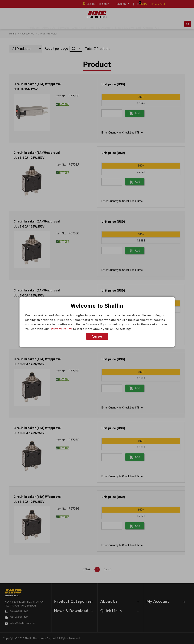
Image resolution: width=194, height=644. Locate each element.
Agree (97, 336)
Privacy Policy (61, 329)
